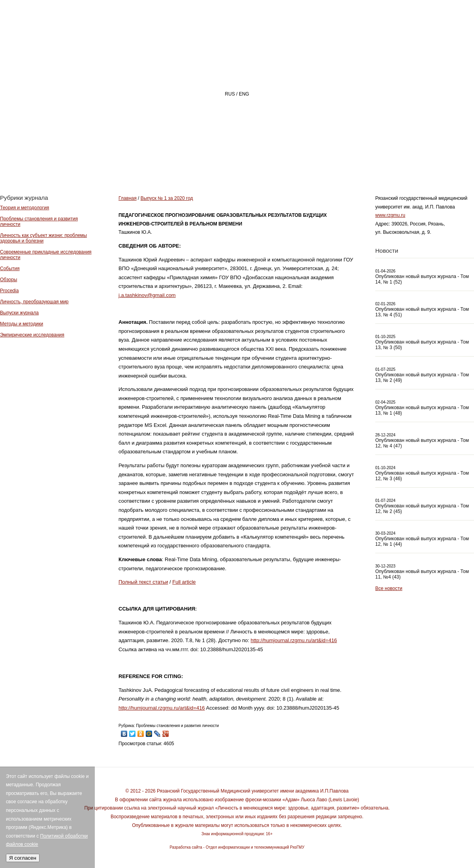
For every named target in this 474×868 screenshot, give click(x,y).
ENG (244, 94)
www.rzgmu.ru (390, 215)
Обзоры (8, 280)
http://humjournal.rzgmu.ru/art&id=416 (294, 640)
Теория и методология (24, 208)
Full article (184, 582)
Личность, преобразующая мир (34, 302)
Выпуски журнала (19, 313)
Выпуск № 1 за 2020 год (167, 198)
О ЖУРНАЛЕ (243, 164)
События (10, 269)
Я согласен (23, 858)
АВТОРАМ (361, 164)
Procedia (9, 291)
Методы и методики (22, 324)
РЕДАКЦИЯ (304, 164)
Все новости (389, 588)
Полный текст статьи (143, 582)
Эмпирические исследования (32, 335)
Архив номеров (429, 164)
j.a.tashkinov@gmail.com (147, 295)
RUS (230, 94)
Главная (184, 164)
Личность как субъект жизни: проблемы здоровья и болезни (43, 238)
